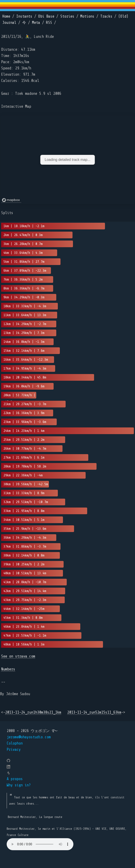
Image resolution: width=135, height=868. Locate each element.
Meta (36, 23)
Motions (87, 16)
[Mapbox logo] (11, 200)
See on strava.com (18, 656)
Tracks (106, 16)
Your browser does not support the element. (40, 844)
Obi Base (46, 16)
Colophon (15, 743)
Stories (67, 16)
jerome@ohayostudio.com (29, 737)
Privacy (14, 750)
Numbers (8, 669)
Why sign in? (19, 785)
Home (6, 16)
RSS (49, 23)
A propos (15, 779)
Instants (24, 16)
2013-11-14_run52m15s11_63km (94, 712)
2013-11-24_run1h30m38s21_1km (33, 712)
